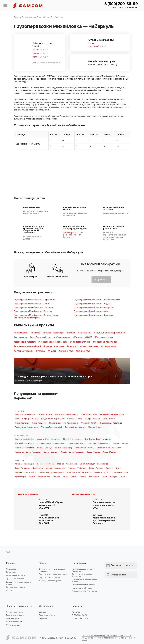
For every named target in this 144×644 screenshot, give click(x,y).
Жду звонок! (101, 280)
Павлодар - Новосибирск (99, 443)
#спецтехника (109, 346)
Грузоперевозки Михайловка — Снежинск (34, 308)
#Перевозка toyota (80, 342)
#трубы (52, 351)
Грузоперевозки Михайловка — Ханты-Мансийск (97, 300)
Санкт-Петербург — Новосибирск (94, 464)
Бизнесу (43, 612)
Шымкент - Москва (120, 443)
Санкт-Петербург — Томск (113, 477)
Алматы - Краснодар (64, 448)
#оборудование (62, 337)
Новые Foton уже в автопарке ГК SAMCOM (49, 521)
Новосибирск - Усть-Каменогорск (64, 423)
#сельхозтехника (89, 346)
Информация (46, 606)
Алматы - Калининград (25, 439)
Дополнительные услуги (19, 606)
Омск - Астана (109, 419)
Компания (11, 563)
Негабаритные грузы (102, 62)
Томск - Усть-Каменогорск (26, 427)
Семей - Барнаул (51, 452)
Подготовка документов (17, 622)
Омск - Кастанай (22, 423)
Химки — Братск (70, 477)
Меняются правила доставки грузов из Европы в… (104, 521)
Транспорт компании (15, 579)
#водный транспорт (53, 333)
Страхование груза (14, 612)
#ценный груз (83, 351)
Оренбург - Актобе (89, 415)
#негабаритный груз (41, 337)
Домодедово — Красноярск (79, 473)
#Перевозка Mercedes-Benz (53, 342)
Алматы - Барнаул (44, 448)
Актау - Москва (109, 452)
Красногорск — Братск (25, 477)
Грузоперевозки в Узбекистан (85, 591)
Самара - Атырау (75, 419)
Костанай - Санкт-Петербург (109, 448)
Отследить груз (13, 625)
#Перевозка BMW (83, 337)
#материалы (85, 333)
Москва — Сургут (101, 473)
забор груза (69, 233)
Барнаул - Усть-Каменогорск (112, 415)
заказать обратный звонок (125, 8)
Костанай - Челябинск (24, 443)
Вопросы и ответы (47, 615)
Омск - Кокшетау (39, 423)
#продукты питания (54, 346)
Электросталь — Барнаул (49, 477)
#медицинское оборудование (110, 333)
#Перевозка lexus (104, 337)
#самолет (72, 346)
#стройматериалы (24, 351)
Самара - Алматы (45, 415)
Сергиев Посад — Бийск (25, 473)
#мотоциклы (20, 337)
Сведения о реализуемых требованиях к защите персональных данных (109, 639)
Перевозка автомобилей (50, 578)
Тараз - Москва (93, 452)
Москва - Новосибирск (56, 468)
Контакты (77, 606)
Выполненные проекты (16, 587)
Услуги (43, 563)
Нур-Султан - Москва (72, 439)
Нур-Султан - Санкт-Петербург (98, 439)
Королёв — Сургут (113, 468)
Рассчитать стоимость (16, 615)
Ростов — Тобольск (77, 468)
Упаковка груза (13, 619)
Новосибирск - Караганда (66, 415)
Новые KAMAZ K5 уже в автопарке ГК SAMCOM (51, 505)
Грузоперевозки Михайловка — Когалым (33, 311)
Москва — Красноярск (25, 464)
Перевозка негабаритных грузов (53, 574)
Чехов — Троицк (96, 468)
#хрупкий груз (66, 351)
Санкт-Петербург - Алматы (27, 419)
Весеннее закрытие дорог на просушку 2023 (104, 505)
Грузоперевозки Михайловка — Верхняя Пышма (36, 315)
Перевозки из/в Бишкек (82, 588)
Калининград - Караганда (111, 423)
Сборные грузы (42, 43)
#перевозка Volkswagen (105, 342)
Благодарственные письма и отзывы (18, 583)
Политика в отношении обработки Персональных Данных (107, 636)
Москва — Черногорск (67, 464)
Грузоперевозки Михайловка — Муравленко (34, 300)
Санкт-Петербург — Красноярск (29, 468)
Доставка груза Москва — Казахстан (83, 575)
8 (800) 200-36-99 (121, 4)
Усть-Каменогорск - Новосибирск (51, 443)
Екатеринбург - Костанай (51, 427)
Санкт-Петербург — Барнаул (51, 473)
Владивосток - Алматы (25, 415)
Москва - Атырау (95, 427)
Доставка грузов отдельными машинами (52, 570)
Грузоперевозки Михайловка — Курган (32, 304)
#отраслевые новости (83, 494)
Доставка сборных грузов (50, 581)
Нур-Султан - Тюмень (85, 448)
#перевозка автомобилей (27, 346)
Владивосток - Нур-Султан (53, 419)
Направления (79, 563)
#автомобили (21, 333)
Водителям (11, 572)
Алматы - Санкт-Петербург (49, 439)
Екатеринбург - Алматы (75, 427)
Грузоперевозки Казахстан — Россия (84, 581)
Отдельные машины (101, 40)
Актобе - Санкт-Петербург (72, 452)
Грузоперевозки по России (83, 585)
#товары (41, 351)
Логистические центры (16, 576)
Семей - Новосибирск (24, 448)
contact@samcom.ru (80, 619)
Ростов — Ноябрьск (46, 464)
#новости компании (28, 494)
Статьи (9, 591)
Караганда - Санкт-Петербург (28, 452)
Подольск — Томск (120, 473)
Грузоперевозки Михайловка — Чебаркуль (94, 308)
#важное (35, 333)
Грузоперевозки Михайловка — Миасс (92, 311)
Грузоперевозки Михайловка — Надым (92, 304)
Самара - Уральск (92, 419)
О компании (11, 569)
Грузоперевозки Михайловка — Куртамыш (94, 315)
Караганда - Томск (77, 443)
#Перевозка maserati (25, 342)
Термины (43, 619)
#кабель (71, 333)
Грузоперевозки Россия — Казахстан (83, 570)
